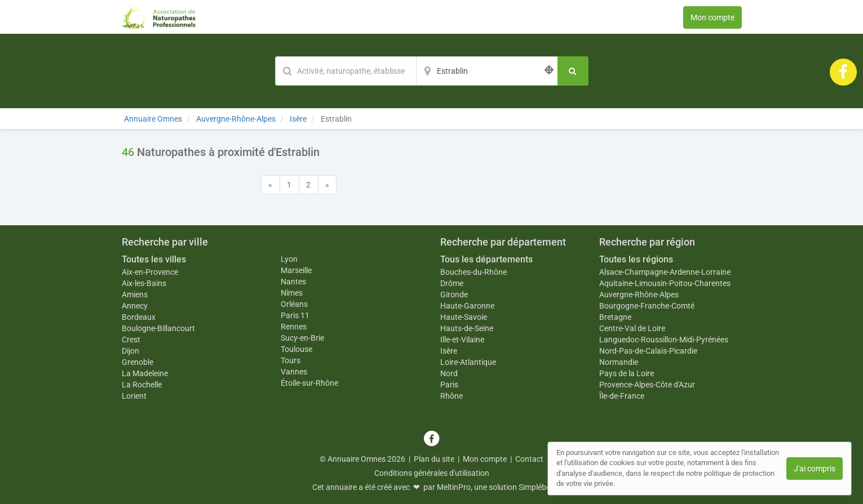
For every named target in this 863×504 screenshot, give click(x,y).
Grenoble (138, 362)
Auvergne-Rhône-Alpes (639, 295)
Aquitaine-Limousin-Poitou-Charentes (665, 283)
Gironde (454, 295)
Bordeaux (139, 317)
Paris (449, 385)
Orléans (294, 304)
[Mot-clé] (346, 71)
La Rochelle (142, 385)
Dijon (130, 351)
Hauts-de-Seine (467, 328)
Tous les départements (486, 259)
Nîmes (292, 293)
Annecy (135, 306)
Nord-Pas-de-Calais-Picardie (648, 351)
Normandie (619, 362)
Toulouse (296, 349)
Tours (291, 360)
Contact (529, 459)
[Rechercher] (573, 71)
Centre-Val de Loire (632, 328)
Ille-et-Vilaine (462, 340)
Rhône (452, 396)
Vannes (294, 372)
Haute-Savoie (464, 317)
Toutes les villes (154, 259)
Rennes (294, 327)
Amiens (135, 295)
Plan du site (434, 459)
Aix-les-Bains (144, 283)
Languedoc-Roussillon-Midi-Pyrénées (664, 340)
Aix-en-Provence (150, 272)
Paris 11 (295, 315)
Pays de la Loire (627, 373)
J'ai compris (815, 469)
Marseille (296, 270)
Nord (449, 373)
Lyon (289, 259)
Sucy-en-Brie (302, 338)
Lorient (134, 396)
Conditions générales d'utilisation (432, 473)
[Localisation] (487, 71)
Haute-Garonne (467, 306)
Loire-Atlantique (468, 362)
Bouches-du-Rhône (473, 272)
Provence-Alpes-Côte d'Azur (647, 385)
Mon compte (712, 17)
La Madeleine (145, 373)
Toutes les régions (636, 259)
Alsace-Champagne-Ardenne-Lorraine (665, 272)
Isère (449, 351)
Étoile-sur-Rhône (309, 383)
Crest (131, 340)
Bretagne (615, 317)
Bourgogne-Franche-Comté (647, 306)
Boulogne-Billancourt (158, 328)
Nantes (293, 282)
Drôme (452, 283)
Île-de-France (622, 396)
